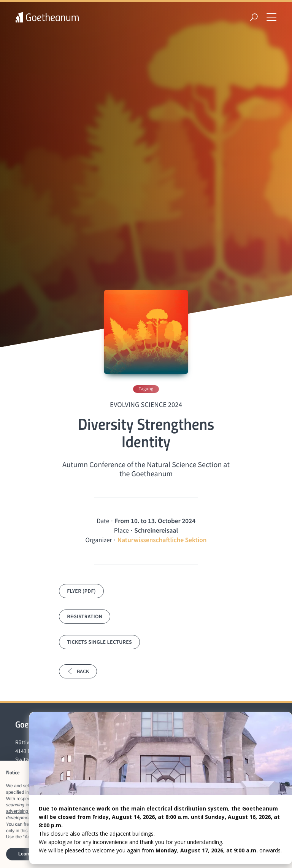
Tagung (146, 389)
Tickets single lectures (99, 642)
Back (78, 671)
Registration (85, 616)
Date (103, 521)
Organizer (98, 540)
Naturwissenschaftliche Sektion (162, 540)
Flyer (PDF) (81, 591)
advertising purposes (27, 811)
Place (121, 530)
